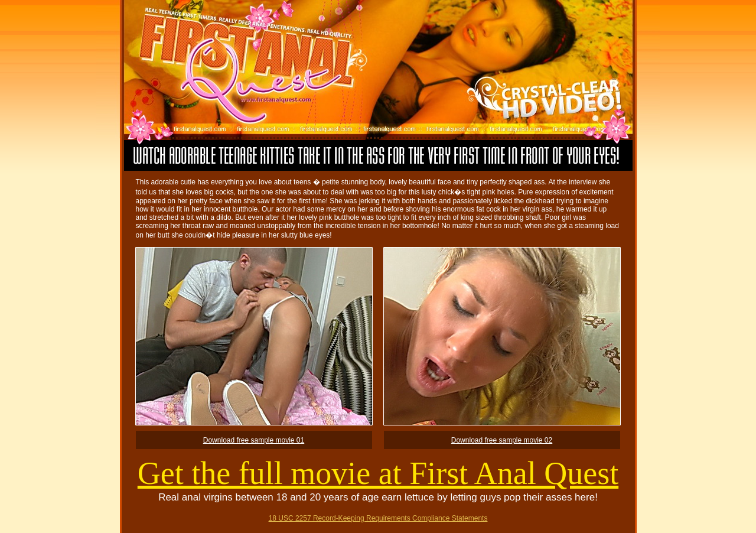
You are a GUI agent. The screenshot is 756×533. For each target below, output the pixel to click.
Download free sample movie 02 (502, 440)
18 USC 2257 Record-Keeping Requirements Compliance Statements (378, 518)
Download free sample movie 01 (254, 440)
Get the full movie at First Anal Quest (378, 473)
